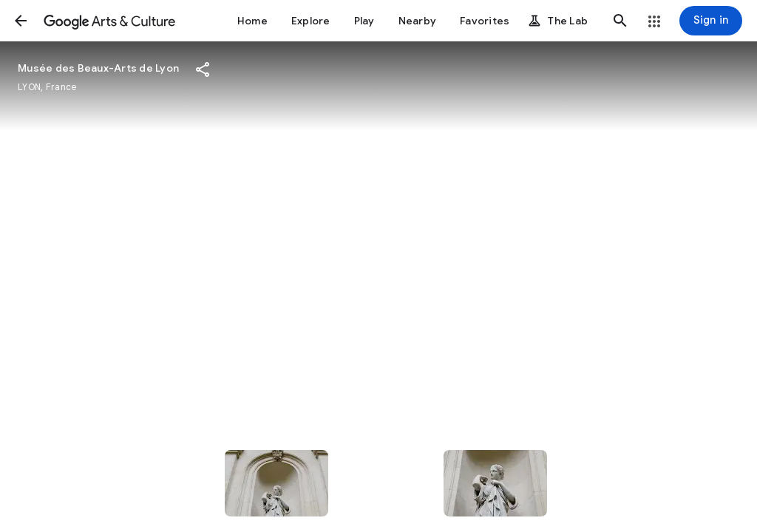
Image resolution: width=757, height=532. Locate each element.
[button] (21, 21)
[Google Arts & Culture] (109, 21)
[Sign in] (711, 21)
